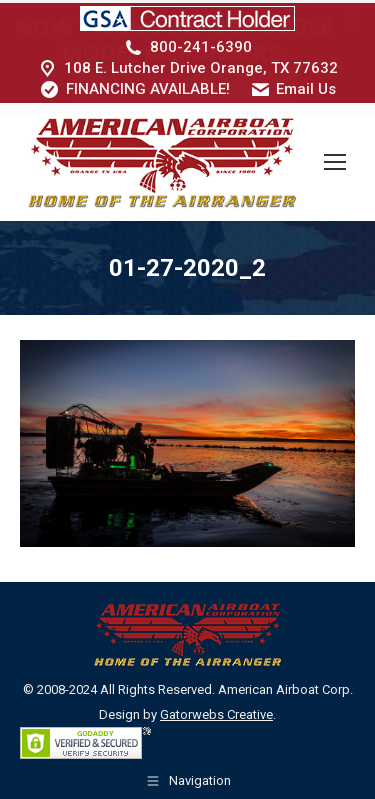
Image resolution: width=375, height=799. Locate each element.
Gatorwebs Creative (216, 711)
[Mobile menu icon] (335, 159)
